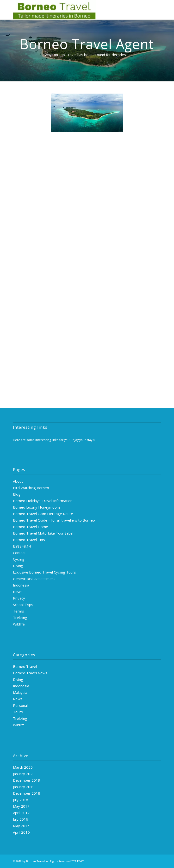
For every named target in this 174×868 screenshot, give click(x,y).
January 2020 (24, 774)
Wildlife (19, 624)
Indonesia (21, 585)
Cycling (19, 559)
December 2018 (27, 793)
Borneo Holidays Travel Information (43, 501)
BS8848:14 (22, 546)
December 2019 (27, 780)
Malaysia (20, 692)
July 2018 (21, 800)
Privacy (19, 598)
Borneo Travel (25, 666)
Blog (17, 494)
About (18, 481)
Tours (18, 712)
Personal (20, 705)
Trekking (20, 618)
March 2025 (23, 767)
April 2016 (21, 832)
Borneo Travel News (30, 673)
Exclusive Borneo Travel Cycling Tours (44, 572)
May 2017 (21, 806)
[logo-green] (72, 10)
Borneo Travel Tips (29, 540)
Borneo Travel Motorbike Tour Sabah (44, 533)
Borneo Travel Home (31, 527)
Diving (18, 566)
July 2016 (21, 819)
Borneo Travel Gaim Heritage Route (43, 514)
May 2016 (21, 826)
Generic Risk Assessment (34, 579)
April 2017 (21, 813)
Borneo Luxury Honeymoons (37, 507)
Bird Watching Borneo (31, 488)
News (18, 592)
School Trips (23, 605)
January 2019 (24, 787)
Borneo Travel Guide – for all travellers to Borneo (54, 520)
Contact (19, 553)
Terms (19, 611)
